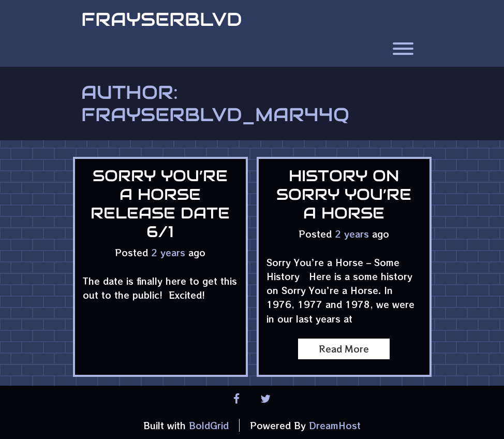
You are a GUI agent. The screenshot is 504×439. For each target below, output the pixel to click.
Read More (344, 349)
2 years (168, 252)
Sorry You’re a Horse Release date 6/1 (160, 204)
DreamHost (335, 425)
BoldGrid (209, 425)
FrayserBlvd (162, 19)
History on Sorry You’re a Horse (344, 194)
